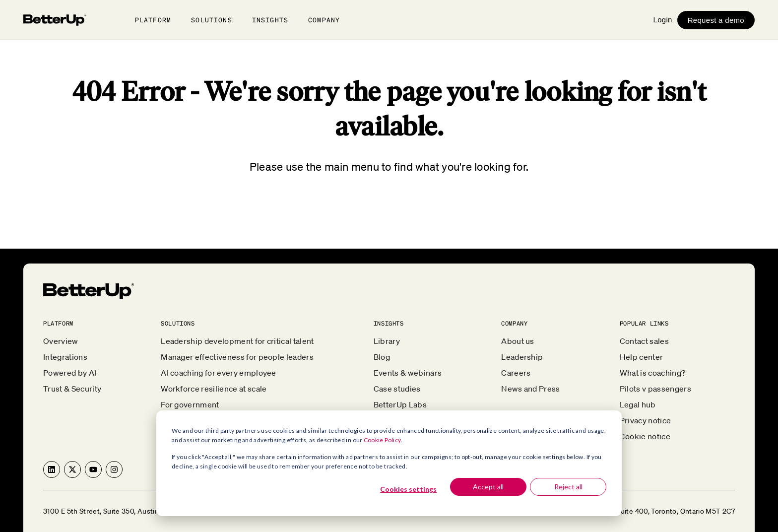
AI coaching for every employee (219, 373)
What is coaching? (652, 373)
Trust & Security (72, 389)
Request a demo (716, 20)
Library (387, 341)
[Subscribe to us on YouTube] (93, 469)
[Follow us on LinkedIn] (52, 469)
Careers (516, 373)
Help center (642, 357)
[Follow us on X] (72, 469)
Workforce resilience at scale (214, 389)
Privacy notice (645, 420)
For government (190, 404)
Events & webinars (408, 373)
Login (662, 20)
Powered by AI (70, 373)
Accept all (488, 487)
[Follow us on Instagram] (114, 469)
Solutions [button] (212, 20)
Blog (382, 357)
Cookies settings (408, 489)
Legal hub (638, 404)
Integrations (65, 357)
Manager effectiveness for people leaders (237, 357)
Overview (61, 341)
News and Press (530, 389)
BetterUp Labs (400, 404)
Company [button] (324, 20)
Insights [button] (270, 20)
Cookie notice (645, 436)
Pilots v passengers (655, 389)
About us (518, 341)
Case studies (397, 389)
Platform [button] (153, 20)
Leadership (522, 357)
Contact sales (644, 341)
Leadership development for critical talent (237, 341)
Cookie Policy (382, 440)
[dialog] (389, 463)
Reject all (568, 487)
